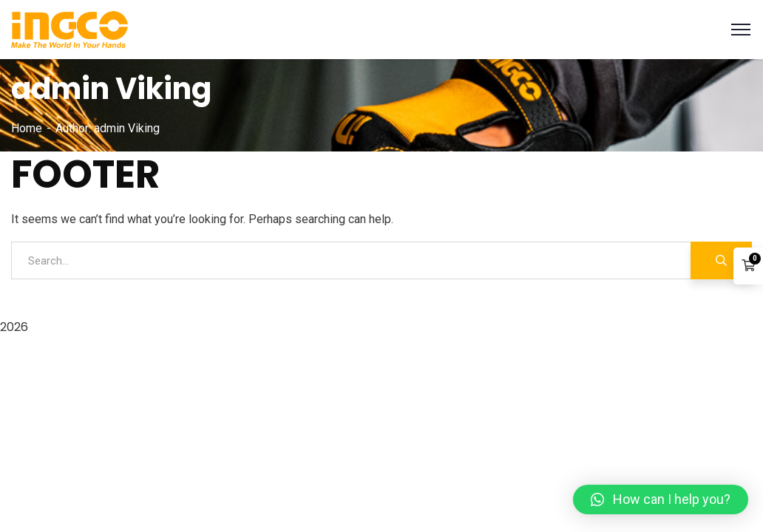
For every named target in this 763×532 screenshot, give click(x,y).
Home (27, 128)
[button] (661, 499)
